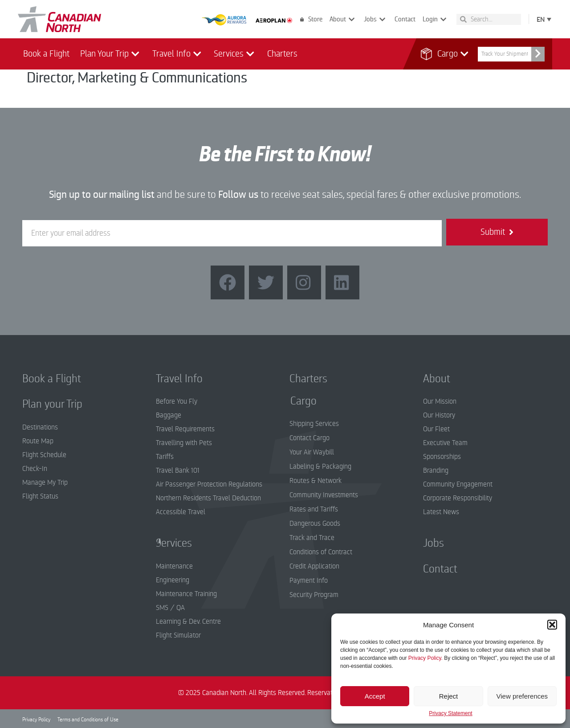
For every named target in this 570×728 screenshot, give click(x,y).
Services (235, 54)
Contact (405, 19)
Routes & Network (316, 481)
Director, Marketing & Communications (137, 78)
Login (436, 19)
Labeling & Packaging (320, 466)
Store (311, 19)
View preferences (522, 696)
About (343, 19)
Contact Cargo (309, 438)
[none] (542, 19)
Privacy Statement (450, 714)
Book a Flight (46, 54)
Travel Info (178, 54)
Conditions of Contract (321, 552)
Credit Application (314, 566)
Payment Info (309, 581)
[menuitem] (542, 19)
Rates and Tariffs (314, 509)
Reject (449, 696)
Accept (375, 696)
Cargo (448, 54)
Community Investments (324, 495)
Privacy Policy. (425, 658)
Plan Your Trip (111, 54)
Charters (282, 54)
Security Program (314, 595)
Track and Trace (312, 538)
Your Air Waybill (312, 452)
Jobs (376, 19)
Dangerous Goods (315, 524)
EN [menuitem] (541, 20)
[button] (552, 625)
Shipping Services (314, 424)
